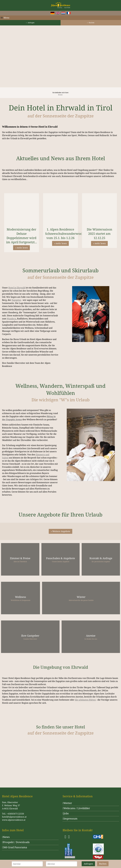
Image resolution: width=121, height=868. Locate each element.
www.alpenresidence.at (14, 820)
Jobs (66, 813)
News (6, 837)
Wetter (67, 803)
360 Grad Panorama (15, 847)
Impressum (70, 819)
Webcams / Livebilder (76, 808)
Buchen (91, 23)
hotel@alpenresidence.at (14, 817)
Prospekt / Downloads (16, 842)
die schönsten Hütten (85, 700)
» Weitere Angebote (61, 531)
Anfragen (30, 23)
